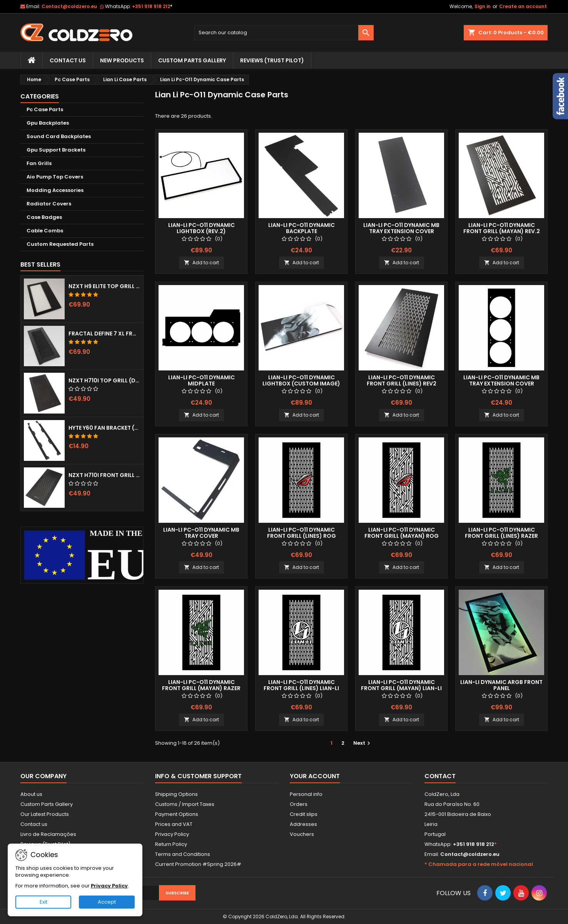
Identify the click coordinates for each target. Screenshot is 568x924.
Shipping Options (176, 794)
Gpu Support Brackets (56, 150)
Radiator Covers (49, 204)
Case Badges (44, 217)
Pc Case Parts (45, 109)
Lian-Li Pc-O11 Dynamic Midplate (201, 380)
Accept (107, 902)
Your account (315, 776)
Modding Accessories (55, 190)
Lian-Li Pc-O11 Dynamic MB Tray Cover (201, 533)
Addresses (303, 824)
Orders (299, 804)
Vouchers (302, 834)
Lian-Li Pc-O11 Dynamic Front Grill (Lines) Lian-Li (301, 685)
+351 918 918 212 (152, 6)
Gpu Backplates (48, 123)
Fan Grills (39, 163)
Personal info (306, 794)
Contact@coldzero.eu (69, 6)
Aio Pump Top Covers (55, 177)
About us (31, 794)
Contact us (34, 824)
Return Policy (171, 844)
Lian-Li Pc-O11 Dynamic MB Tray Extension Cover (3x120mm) (501, 384)
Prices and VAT (174, 824)
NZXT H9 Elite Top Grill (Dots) (104, 286)
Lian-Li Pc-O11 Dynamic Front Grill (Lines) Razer (501, 533)
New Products (122, 60)
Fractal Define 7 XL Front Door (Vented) (104, 334)
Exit (43, 902)
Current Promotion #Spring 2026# (198, 864)
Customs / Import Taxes (185, 804)
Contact (440, 776)
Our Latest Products (45, 814)
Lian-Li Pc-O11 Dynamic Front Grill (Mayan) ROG (402, 533)
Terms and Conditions (183, 854)
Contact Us (68, 60)
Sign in (483, 6)
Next (363, 743)
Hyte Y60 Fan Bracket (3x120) (104, 428)
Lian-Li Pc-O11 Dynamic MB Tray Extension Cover (401, 228)
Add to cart (201, 263)
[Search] (284, 33)
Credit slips (304, 814)
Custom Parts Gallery (192, 60)
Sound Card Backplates (59, 136)
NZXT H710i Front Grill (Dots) (104, 475)
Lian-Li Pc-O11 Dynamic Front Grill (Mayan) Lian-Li (401, 685)
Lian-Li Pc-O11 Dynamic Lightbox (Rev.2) (201, 228)
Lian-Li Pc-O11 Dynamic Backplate (302, 228)
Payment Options (177, 814)
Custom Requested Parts (60, 244)
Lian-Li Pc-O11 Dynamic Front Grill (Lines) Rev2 (402, 380)
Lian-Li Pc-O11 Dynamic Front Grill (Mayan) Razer (201, 685)
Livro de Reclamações (48, 834)
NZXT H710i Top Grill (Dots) (104, 380)
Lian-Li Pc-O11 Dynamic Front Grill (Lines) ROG (302, 533)
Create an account (523, 6)
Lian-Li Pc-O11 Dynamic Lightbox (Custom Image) (301, 380)
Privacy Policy (172, 834)
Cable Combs (45, 231)
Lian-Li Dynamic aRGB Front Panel (501, 685)
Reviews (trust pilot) (272, 60)
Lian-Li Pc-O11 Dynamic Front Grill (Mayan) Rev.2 (502, 228)
